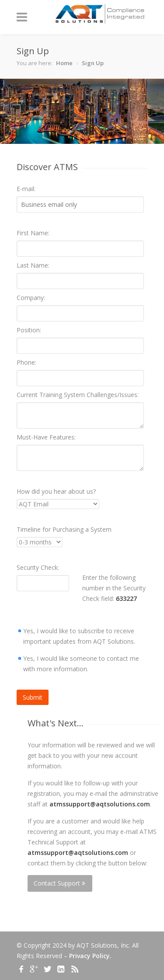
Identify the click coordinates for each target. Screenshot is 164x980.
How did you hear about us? (56, 491)
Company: (31, 298)
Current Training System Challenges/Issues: (78, 395)
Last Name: (33, 265)
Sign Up (93, 63)
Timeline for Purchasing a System (64, 529)
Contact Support (59, 883)
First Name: (33, 233)
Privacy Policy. (90, 956)
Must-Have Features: (46, 437)
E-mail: (26, 189)
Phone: (26, 362)
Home (64, 63)
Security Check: (38, 567)
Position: (29, 330)
